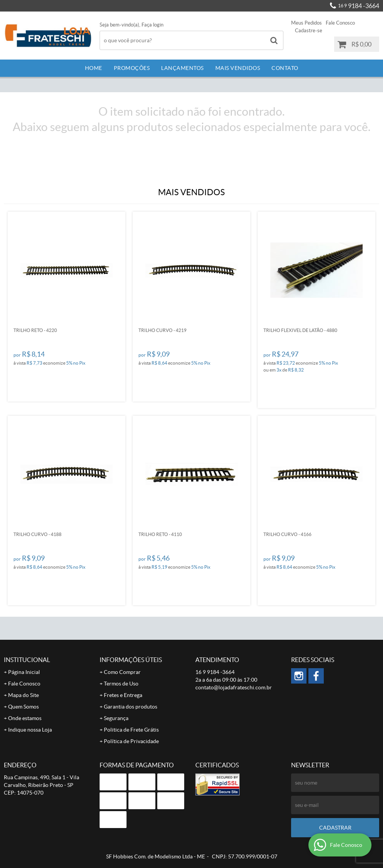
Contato (285, 68)
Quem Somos (23, 707)
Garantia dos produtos (131, 707)
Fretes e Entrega (123, 695)
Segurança (116, 718)
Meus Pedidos (306, 23)
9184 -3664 (359, 6)
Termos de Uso (121, 684)
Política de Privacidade (131, 741)
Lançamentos (182, 68)
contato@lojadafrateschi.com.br (234, 687)
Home (94, 68)
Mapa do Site (23, 695)
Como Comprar (122, 672)
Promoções (132, 68)
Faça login (152, 25)
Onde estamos (25, 718)
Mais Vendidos (238, 68)
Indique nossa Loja (30, 730)
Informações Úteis (131, 660)
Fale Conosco (340, 23)
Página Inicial (24, 672)
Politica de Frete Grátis (131, 730)
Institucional (27, 660)
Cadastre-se (309, 31)
